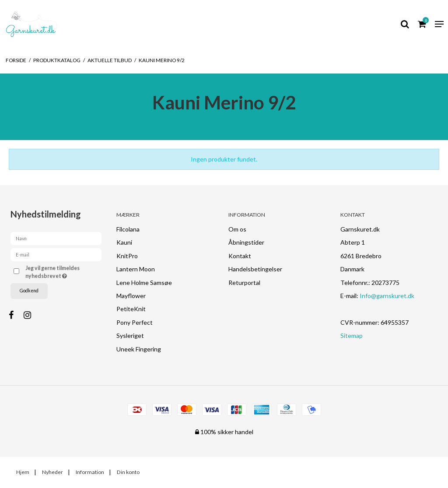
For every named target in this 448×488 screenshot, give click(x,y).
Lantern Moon (136, 269)
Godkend (29, 291)
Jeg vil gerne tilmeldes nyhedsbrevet (63, 272)
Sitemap (352, 335)
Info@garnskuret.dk (387, 296)
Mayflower (131, 296)
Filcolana (128, 229)
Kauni (124, 242)
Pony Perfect (135, 322)
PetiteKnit (131, 309)
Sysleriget (130, 335)
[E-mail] (56, 254)
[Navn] (56, 237)
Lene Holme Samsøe (144, 283)
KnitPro (127, 256)
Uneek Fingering (139, 349)
